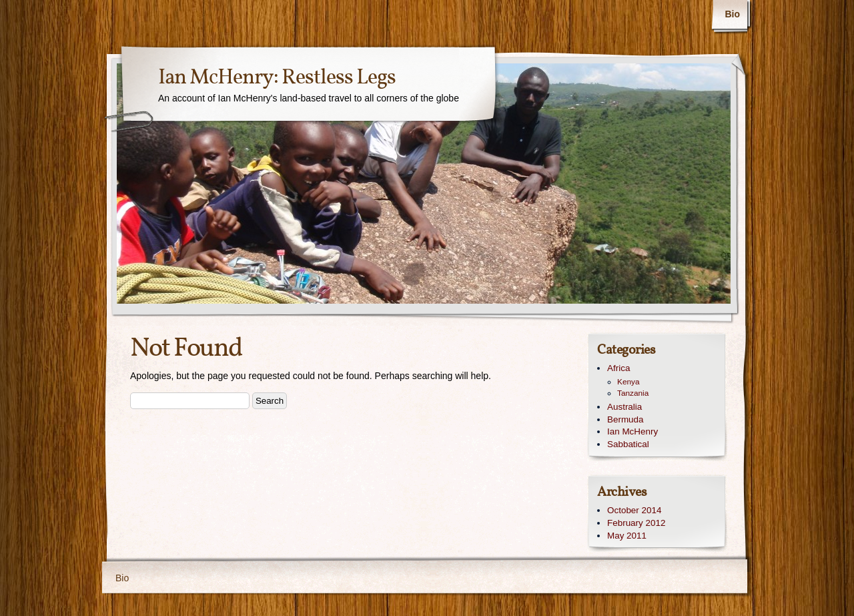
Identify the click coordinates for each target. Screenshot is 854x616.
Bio (732, 14)
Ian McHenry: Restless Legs (277, 78)
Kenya (628, 382)
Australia (624, 407)
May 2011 (627, 536)
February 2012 (636, 523)
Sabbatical (628, 444)
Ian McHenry (632, 431)
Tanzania (633, 393)
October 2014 (634, 510)
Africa (618, 368)
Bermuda (625, 419)
